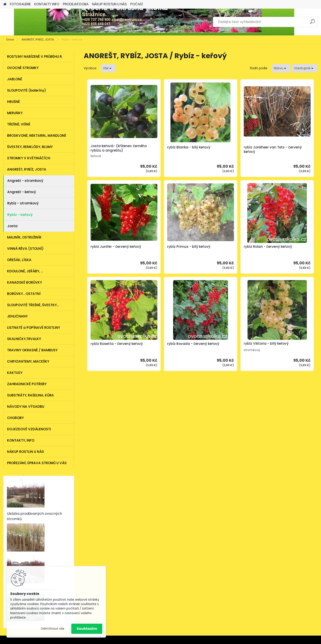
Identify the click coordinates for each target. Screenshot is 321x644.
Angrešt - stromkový (25, 181)
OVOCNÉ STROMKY (23, 68)
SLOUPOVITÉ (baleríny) (27, 90)
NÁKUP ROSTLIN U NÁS (109, 4)
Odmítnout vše (52, 629)
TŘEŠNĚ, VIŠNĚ (19, 124)
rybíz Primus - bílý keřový (110, 247)
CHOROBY (15, 418)
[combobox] (281, 68)
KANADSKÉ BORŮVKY (24, 282)
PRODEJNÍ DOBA (76, 4)
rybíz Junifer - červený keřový (283, 150)
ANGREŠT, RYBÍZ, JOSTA (38, 39)
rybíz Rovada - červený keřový (284, 249)
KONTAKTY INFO (47, 4)
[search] (312, 23)
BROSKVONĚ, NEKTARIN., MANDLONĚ (37, 136)
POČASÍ (137, 4)
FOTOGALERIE (20, 4)
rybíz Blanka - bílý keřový (169, 147)
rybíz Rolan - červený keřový (171, 247)
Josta (12, 226)
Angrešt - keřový (22, 192)
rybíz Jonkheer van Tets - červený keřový (227, 150)
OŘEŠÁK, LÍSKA (19, 260)
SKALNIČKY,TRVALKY (24, 339)
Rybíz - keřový (20, 215)
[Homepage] (5, 4)
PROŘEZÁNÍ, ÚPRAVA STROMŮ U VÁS (37, 463)
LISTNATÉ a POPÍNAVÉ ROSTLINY (34, 328)
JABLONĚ (15, 79)
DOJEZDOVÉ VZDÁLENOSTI (29, 429)
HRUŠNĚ (14, 102)
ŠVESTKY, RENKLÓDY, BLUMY (30, 147)
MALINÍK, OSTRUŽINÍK (24, 237)
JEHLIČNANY (17, 316)
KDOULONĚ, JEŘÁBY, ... (25, 271)
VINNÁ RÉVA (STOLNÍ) (25, 249)
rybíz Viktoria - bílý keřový (199, 344)
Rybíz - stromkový (23, 203)
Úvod (10, 39)
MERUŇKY (15, 113)
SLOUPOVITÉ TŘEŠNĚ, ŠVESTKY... (33, 305)
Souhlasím (87, 629)
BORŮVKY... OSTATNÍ (24, 294)
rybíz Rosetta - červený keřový (225, 249)
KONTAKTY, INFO (21, 440)
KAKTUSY (15, 373)
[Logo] (34, 22)
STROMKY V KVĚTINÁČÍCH (29, 158)
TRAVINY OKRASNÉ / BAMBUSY (32, 350)
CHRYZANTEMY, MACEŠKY (28, 361)
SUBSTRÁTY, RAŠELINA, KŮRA (30, 395)
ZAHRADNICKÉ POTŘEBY (27, 384)
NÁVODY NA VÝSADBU (26, 407)
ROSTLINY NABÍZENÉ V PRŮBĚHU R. (35, 57)
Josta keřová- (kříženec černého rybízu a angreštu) (112, 148)
